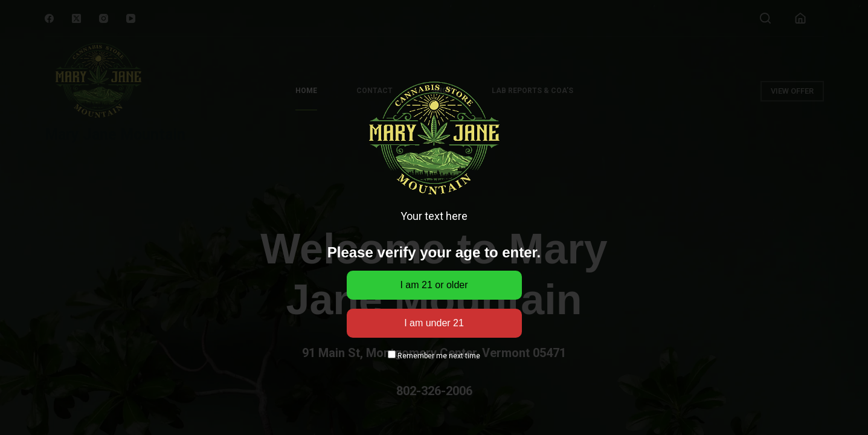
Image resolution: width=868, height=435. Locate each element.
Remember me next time (434, 356)
